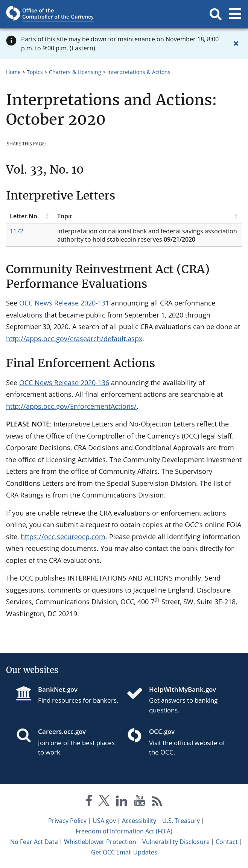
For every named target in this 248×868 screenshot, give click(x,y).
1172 (17, 231)
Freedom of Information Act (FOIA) (124, 831)
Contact (227, 842)
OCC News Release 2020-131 (64, 303)
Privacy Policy (67, 821)
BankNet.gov (58, 689)
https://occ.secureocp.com (63, 537)
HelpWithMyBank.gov (183, 689)
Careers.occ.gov (62, 731)
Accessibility (139, 821)
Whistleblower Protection (100, 842)
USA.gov (104, 821)
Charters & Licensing (75, 72)
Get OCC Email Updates (124, 852)
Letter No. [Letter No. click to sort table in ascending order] (24, 216)
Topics (35, 72)
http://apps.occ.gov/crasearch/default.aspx (74, 339)
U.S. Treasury (181, 821)
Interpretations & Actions (139, 72)
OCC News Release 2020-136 (64, 383)
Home (13, 72)
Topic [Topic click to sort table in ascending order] (65, 216)
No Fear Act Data (34, 842)
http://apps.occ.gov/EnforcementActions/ (71, 406)
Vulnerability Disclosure (176, 842)
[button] (216, 14)
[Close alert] (236, 44)
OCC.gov (162, 731)
